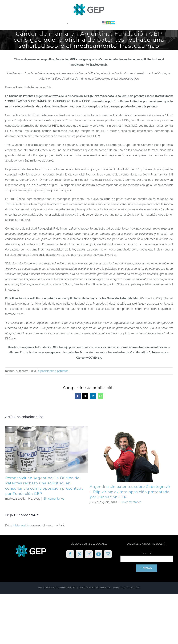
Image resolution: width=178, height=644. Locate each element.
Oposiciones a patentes (53, 371)
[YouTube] (98, 554)
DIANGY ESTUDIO (133, 588)
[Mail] (108, 554)
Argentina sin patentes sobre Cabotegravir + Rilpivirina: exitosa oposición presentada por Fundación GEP (130, 492)
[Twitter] (80, 554)
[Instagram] (89, 554)
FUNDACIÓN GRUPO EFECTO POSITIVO (60, 588)
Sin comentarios (54, 499)
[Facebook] (70, 554)
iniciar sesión (21, 525)
